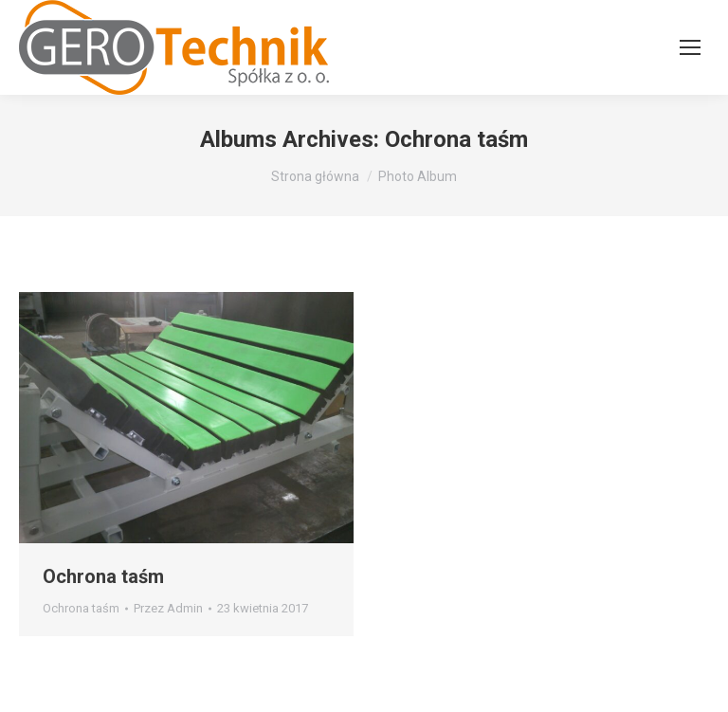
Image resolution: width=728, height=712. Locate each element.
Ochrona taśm (103, 576)
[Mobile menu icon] (690, 47)
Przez (168, 608)
